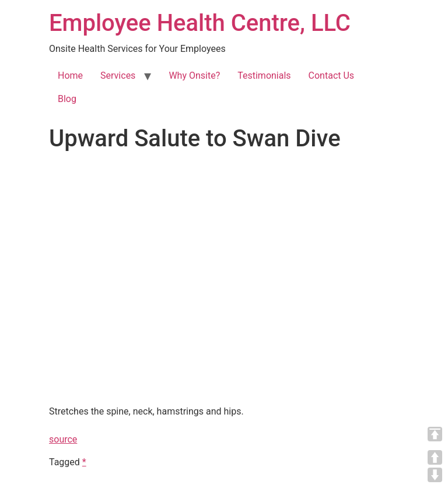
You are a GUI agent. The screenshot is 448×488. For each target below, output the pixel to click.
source (63, 439)
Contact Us (332, 76)
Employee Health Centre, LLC (200, 23)
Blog (67, 99)
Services (118, 76)
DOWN (435, 475)
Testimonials (264, 76)
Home (70, 76)
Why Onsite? (194, 76)
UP (435, 457)
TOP (435, 434)
